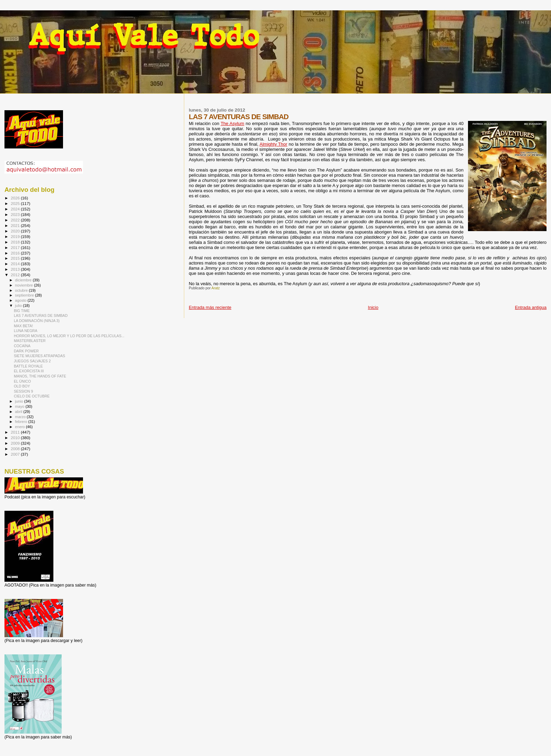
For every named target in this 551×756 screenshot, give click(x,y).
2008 (16, 449)
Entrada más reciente (210, 307)
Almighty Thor (273, 144)
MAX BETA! (23, 326)
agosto (22, 300)
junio (20, 401)
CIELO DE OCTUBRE (32, 396)
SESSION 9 (23, 391)
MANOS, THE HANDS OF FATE (40, 376)
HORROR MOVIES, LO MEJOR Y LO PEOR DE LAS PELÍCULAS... (69, 336)
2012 (16, 275)
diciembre (24, 280)
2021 (16, 225)
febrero (22, 422)
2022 (16, 220)
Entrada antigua (531, 307)
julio (19, 305)
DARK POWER (26, 351)
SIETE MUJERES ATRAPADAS (39, 356)
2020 (16, 231)
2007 (16, 454)
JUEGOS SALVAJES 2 (32, 361)
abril (19, 412)
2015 (16, 258)
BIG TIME (22, 311)
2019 (16, 236)
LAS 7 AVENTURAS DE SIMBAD (41, 315)
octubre (22, 290)
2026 (16, 198)
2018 (16, 242)
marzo (21, 417)
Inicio (373, 307)
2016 (16, 253)
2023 (16, 214)
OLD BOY (22, 386)
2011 (16, 432)
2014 (16, 264)
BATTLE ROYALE (28, 366)
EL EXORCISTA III (29, 371)
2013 (16, 269)
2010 (16, 438)
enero (21, 427)
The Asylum (232, 123)
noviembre (25, 285)
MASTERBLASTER (30, 341)
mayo (20, 406)
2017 (16, 247)
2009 (16, 443)
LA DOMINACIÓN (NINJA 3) (37, 321)
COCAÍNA (22, 346)
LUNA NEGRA (25, 331)
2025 (16, 203)
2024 (16, 209)
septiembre (25, 295)
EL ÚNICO (22, 381)
